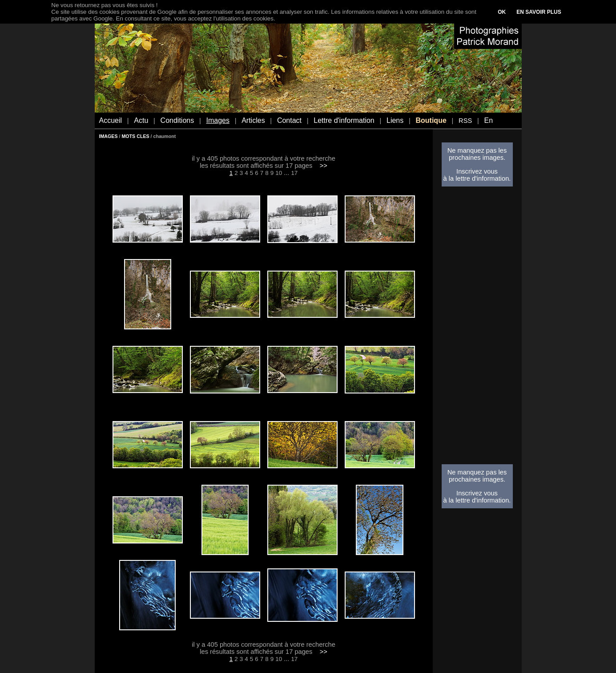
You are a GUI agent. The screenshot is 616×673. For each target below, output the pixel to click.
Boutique (431, 120)
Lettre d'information (344, 120)
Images (217, 120)
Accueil (111, 120)
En (488, 120)
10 (279, 173)
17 (294, 173)
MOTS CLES (135, 136)
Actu (141, 120)
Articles (253, 120)
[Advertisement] (477, 328)
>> (324, 166)
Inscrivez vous (477, 171)
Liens (395, 120)
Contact (289, 120)
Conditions (177, 120)
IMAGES (109, 136)
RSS (465, 121)
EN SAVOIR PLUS (539, 12)
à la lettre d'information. (477, 178)
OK (502, 12)
